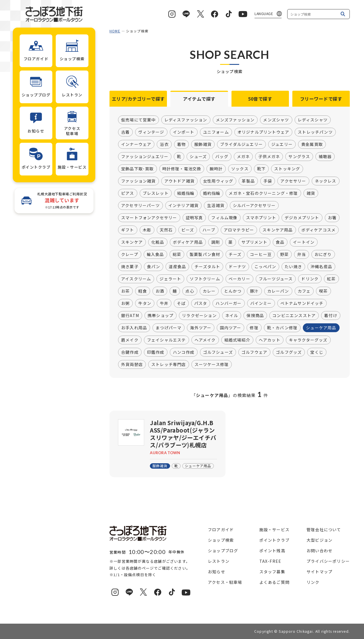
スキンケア (132, 242)
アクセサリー (293, 181)
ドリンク (310, 279)
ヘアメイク (205, 340)
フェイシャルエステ (167, 340)
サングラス (299, 157)
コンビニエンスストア (294, 316)
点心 (190, 291)
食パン (154, 267)
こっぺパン (265, 267)
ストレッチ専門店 (169, 365)
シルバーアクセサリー (254, 206)
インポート (184, 132)
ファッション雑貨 (138, 181)
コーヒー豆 (261, 255)
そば (181, 303)
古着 (125, 132)
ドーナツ (237, 267)
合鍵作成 (130, 352)
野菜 (284, 255)
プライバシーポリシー (328, 561)
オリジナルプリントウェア (263, 132)
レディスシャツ (313, 120)
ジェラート (170, 279)
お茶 (125, 291)
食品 (280, 242)
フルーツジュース (276, 279)
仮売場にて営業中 (138, 120)
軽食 (142, 291)
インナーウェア (136, 144)
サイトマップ (319, 572)
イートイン (304, 242)
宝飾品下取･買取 (137, 169)
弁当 (301, 255)
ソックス (240, 169)
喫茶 (323, 291)
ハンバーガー (228, 303)
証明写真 (194, 218)
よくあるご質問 (274, 582)
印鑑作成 (156, 352)
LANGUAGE (264, 14)
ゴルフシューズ (218, 352)
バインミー (261, 303)
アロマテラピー (239, 230)
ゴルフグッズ (289, 352)
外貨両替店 (132, 365)
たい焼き (293, 267)
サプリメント (254, 242)
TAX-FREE (270, 561)
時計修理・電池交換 (182, 169)
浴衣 (164, 144)
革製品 (248, 181)
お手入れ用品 (134, 328)
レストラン (219, 561)
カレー (209, 291)
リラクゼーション (199, 316)
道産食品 (177, 267)
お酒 (160, 291)
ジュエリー (282, 144)
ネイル (232, 316)
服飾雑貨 (203, 144)
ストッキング (287, 169)
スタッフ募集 (272, 572)
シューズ (198, 157)
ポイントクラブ (274, 540)
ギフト (128, 230)
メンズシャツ (276, 120)
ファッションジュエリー (145, 157)
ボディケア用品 (188, 242)
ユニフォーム (216, 132)
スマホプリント (261, 218)
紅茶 (331, 279)
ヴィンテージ (151, 132)
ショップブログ (223, 551)
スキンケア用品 (278, 230)
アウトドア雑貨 (179, 181)
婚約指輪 (212, 193)
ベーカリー (239, 279)
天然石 (166, 230)
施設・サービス (274, 530)
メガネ (243, 157)
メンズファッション (235, 120)
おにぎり (323, 255)
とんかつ (233, 291)
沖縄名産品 (321, 267)
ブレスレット (156, 193)
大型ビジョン (319, 540)
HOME (115, 31)
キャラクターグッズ (308, 340)
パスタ (201, 303)
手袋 (268, 181)
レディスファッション (186, 120)
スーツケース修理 (212, 365)
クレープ (130, 255)
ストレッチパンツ (315, 132)
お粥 (125, 303)
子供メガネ (269, 157)
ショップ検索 (221, 540)
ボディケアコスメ (319, 230)
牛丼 (164, 303)
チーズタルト (207, 267)
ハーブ (209, 230)
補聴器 (325, 157)
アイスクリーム (136, 279)
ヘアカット (270, 340)
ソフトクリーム (205, 279)
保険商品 (255, 316)
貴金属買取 (312, 144)
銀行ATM (130, 316)
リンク (313, 582)
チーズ (235, 255)
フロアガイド (221, 530)
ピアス (128, 193)
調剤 (216, 242)
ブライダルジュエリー (241, 144)
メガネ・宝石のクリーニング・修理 (263, 193)
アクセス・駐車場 (225, 582)
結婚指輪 (186, 193)
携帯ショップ (161, 316)
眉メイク (130, 340)
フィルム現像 (224, 218)
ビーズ (188, 230)
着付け (331, 316)
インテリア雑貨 (183, 206)
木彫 (147, 230)
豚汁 (254, 291)
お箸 (332, 218)
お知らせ (217, 572)
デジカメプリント (302, 218)
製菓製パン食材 (205, 255)
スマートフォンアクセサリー (149, 218)
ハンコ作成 (184, 352)
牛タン (145, 303)
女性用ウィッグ (218, 181)
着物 (181, 144)
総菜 (177, 255)
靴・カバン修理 (282, 328)
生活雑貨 (216, 206)
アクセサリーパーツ (140, 206)
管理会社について (324, 530)
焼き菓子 (130, 267)
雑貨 (311, 193)
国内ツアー (230, 328)
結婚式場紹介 (237, 340)
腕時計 (216, 169)
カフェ (304, 291)
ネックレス (326, 181)
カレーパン (278, 291)
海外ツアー (201, 328)
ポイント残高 (272, 551)
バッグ (222, 157)
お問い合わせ (319, 551)
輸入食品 (155, 255)
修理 (254, 328)
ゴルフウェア (254, 352)
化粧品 (158, 242)
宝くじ (317, 352)
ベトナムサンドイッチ (302, 303)
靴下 (261, 169)
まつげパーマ (168, 328)
